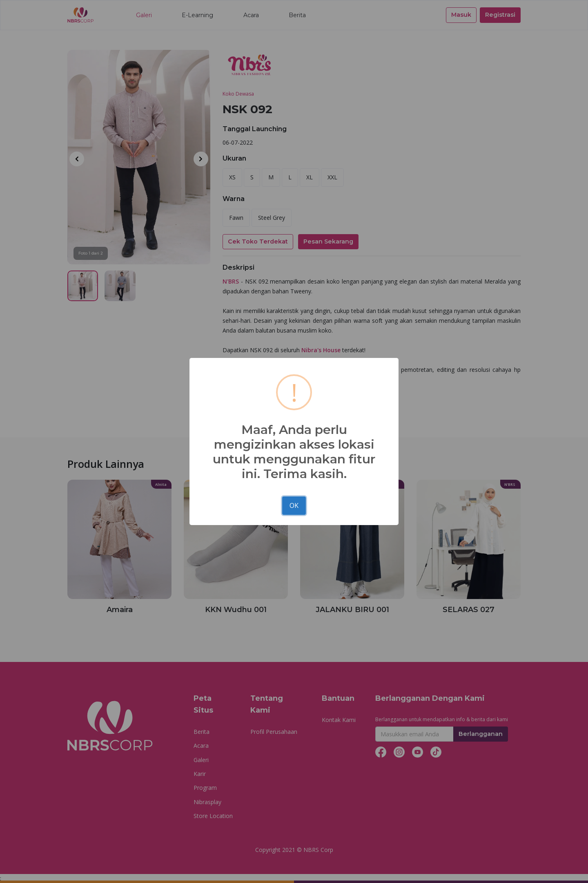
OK (294, 505)
